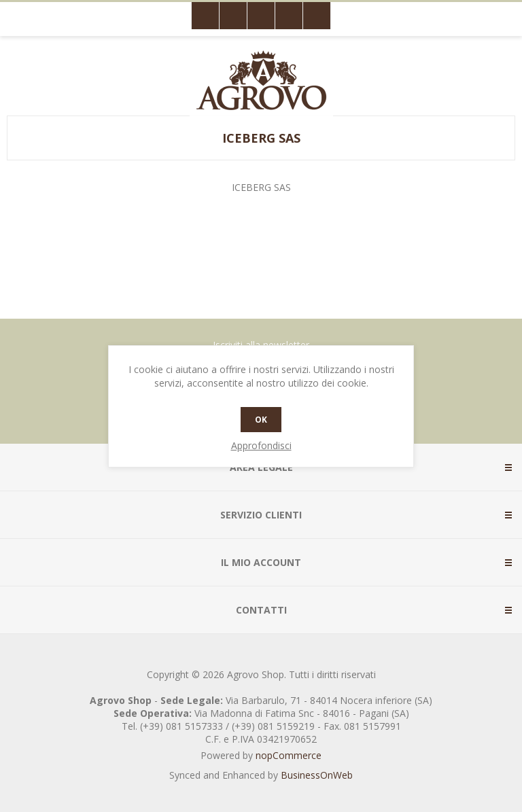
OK (261, 420)
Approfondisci (261, 445)
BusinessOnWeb (317, 775)
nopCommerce (289, 755)
